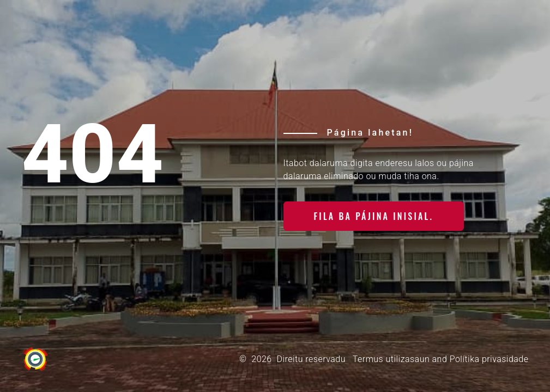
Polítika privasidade (489, 359)
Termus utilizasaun (391, 359)
